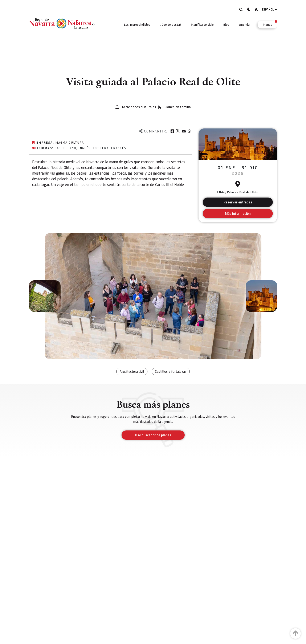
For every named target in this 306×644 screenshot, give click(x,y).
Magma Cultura (70, 142)
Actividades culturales (139, 107)
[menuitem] (137, 24)
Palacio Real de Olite (55, 167)
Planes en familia (178, 107)
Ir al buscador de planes (153, 435)
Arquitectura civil (132, 371)
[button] (45, 296)
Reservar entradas (238, 202)
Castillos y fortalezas (171, 371)
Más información (238, 213)
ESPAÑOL (270, 9)
